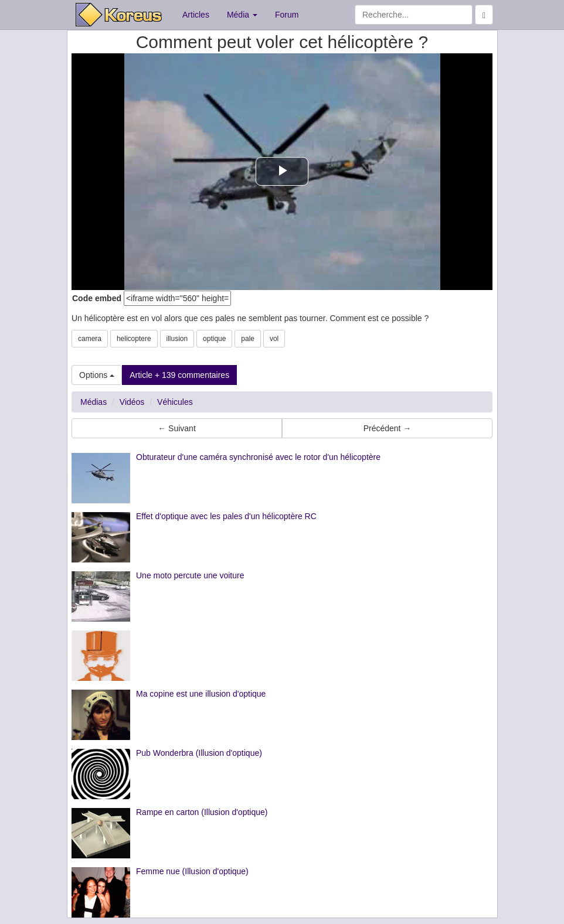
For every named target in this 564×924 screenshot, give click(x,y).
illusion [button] (177, 339)
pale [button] (248, 339)
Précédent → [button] (388, 428)
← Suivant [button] (177, 428)
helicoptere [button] (134, 339)
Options (97, 375)
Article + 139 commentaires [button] (179, 375)
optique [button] (214, 339)
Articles (196, 15)
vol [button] (274, 339)
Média (242, 15)
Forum (287, 15)
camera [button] (90, 339)
